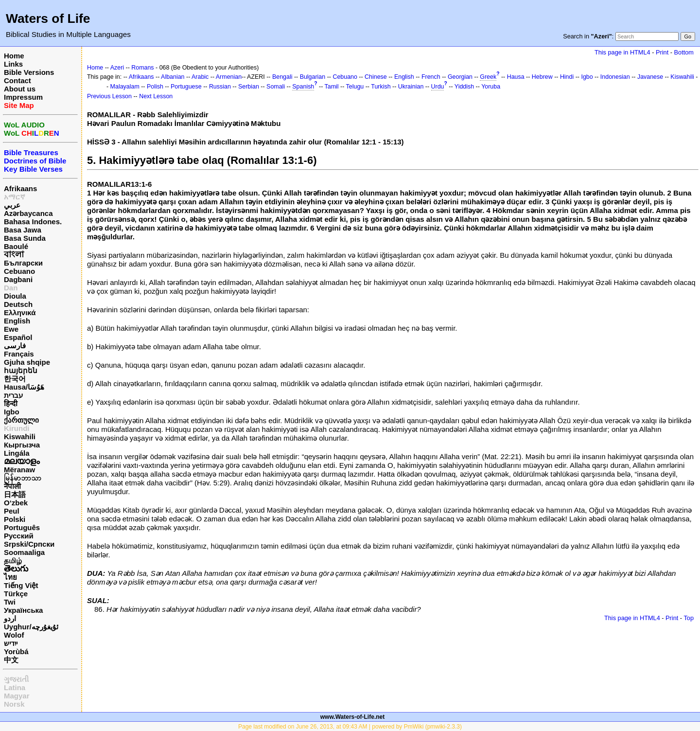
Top (689, 618)
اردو (10, 618)
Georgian (460, 77)
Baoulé (16, 246)
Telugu (355, 87)
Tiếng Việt (21, 585)
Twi (10, 602)
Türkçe (16, 594)
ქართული (21, 420)
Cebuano (19, 271)
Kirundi (17, 428)
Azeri (117, 68)
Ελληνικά (20, 312)
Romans (142, 68)
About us (20, 89)
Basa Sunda (25, 238)
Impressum (23, 97)
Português (22, 527)
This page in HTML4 (622, 52)
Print (662, 52)
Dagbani (18, 279)
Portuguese (186, 87)
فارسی (15, 346)
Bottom (684, 52)
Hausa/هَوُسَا (24, 387)
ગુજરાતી (16, 679)
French (431, 77)
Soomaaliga (24, 552)
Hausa (516, 77)
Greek (488, 77)
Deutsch (18, 304)
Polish (155, 87)
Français (19, 354)
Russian (220, 87)
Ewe (11, 329)
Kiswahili (20, 437)
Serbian (249, 87)
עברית (13, 395)
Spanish (303, 87)
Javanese (650, 77)
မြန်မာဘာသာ (23, 478)
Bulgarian (313, 77)
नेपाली (12, 486)
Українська (23, 610)
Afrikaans (20, 188)
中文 (11, 660)
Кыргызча (22, 445)
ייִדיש (11, 643)
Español (18, 337)
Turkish (381, 87)
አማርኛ (15, 197)
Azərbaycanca (28, 213)
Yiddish (464, 87)
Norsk (14, 704)
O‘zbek (16, 503)
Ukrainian (411, 87)
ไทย (10, 577)
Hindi (567, 77)
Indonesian (615, 77)
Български (23, 263)
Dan (11, 288)
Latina (15, 687)
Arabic (200, 77)
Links (13, 64)
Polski (15, 519)
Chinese (376, 77)
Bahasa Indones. (33, 222)
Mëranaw (19, 470)
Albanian (173, 77)
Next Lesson (156, 96)
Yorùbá (16, 651)
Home (14, 56)
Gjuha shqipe (27, 362)
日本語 (15, 494)
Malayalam (125, 87)
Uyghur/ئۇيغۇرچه (31, 627)
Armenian (229, 77)
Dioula (15, 296)
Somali (276, 87)
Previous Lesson (109, 96)
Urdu (438, 87)
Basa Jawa (23, 230)
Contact (17, 80)
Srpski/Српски (29, 544)
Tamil (332, 87)
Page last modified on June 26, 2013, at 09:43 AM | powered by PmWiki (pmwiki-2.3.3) (350, 727)
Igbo (12, 412)
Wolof (14, 635)
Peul (12, 511)
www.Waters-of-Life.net (352, 717)
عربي (12, 205)
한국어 (15, 379)
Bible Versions (29, 72)
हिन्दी (11, 403)
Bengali (282, 77)
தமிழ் (13, 561)
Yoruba (491, 87)
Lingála (17, 453)
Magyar (17, 696)
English (17, 321)
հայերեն (21, 370)
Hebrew (542, 77)
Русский (19, 536)
